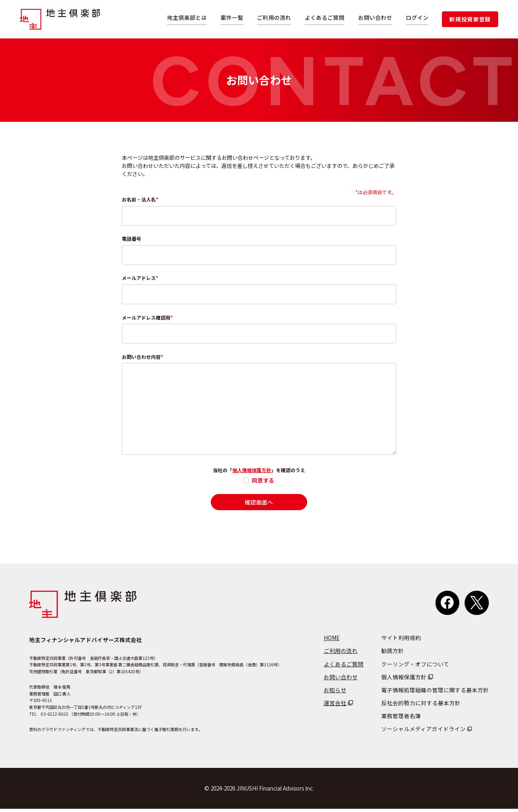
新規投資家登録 (470, 19)
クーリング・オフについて (415, 667)
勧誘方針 (393, 654)
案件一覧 (232, 17)
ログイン (417, 17)
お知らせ (335, 693)
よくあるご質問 (325, 17)
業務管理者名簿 (401, 719)
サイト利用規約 (401, 641)
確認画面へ (259, 505)
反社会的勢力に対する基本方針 (421, 706)
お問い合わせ (375, 17)
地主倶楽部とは (187, 17)
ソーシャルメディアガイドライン (424, 732)
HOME (332, 641)
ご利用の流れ (274, 17)
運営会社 (335, 706)
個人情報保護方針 (252, 473)
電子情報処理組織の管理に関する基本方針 (435, 693)
